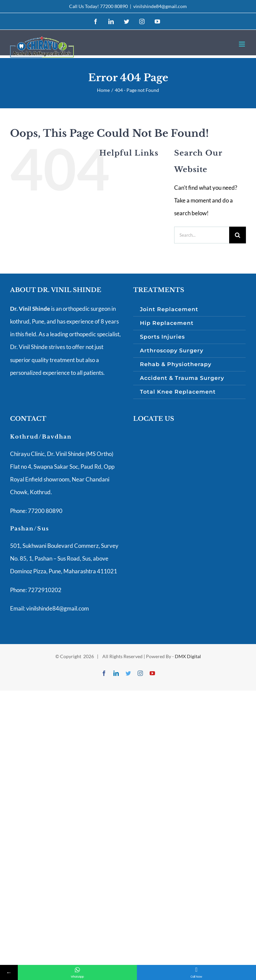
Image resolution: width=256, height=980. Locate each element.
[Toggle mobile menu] (242, 44)
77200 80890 (114, 6)
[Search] (238, 235)
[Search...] (202, 235)
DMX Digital (188, 656)
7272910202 (44, 590)
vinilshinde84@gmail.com (160, 6)
